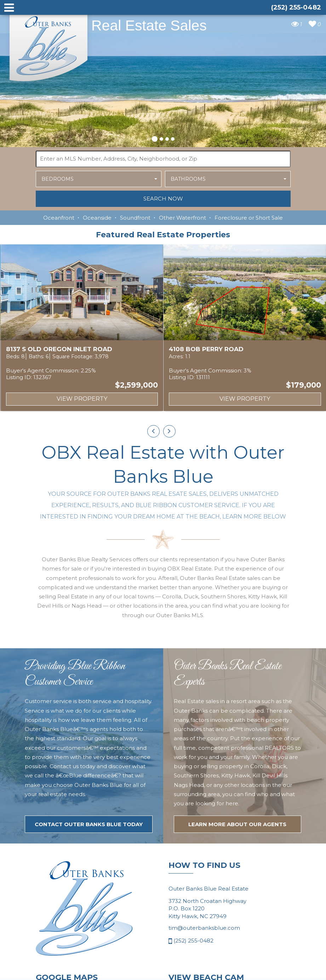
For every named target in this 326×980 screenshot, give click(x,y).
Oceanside (97, 218)
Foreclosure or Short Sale (249, 218)
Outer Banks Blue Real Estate (49, 45)
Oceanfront (59, 218)
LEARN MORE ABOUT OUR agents (237, 860)
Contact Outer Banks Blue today (89, 860)
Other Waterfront (182, 218)
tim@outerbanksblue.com (204, 963)
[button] (155, 138)
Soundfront (135, 218)
